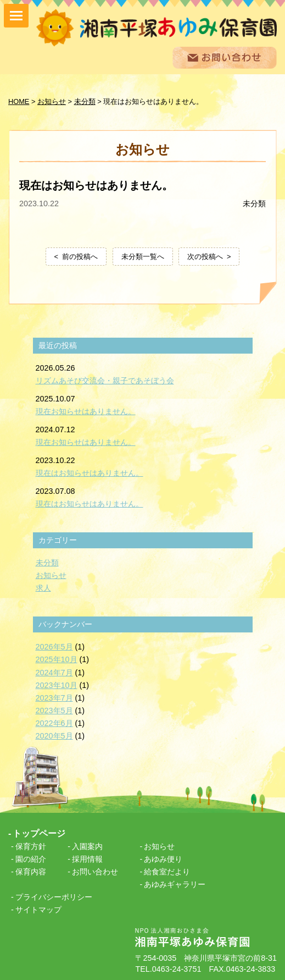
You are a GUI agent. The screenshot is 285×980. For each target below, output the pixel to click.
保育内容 (31, 872)
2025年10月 (57, 659)
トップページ (39, 833)
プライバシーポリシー (54, 897)
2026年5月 (54, 647)
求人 (43, 588)
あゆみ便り (163, 859)
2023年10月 (57, 685)
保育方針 (31, 846)
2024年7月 (54, 673)
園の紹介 (31, 859)
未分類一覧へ (143, 257)
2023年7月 (54, 698)
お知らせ (51, 575)
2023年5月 (54, 711)
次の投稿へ (205, 257)
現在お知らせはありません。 (86, 411)
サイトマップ (38, 910)
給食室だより (167, 872)
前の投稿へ (80, 257)
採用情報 (87, 859)
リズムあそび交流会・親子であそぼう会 (105, 381)
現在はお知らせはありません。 (90, 473)
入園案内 (87, 846)
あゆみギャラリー (175, 884)
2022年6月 (54, 723)
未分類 (254, 203)
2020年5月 (54, 736)
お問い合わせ (95, 872)
